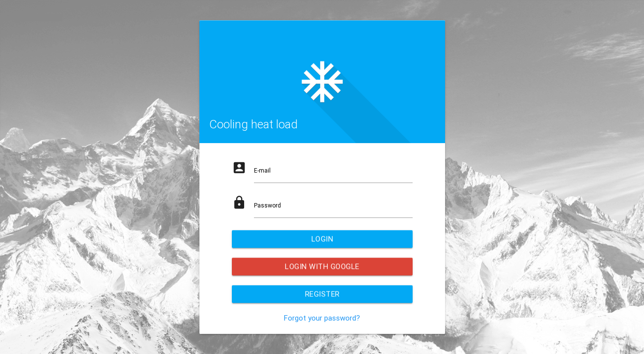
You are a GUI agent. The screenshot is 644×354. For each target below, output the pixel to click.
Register (322, 294)
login (322, 239)
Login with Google (322, 266)
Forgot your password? (322, 318)
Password (267, 205)
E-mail (262, 170)
